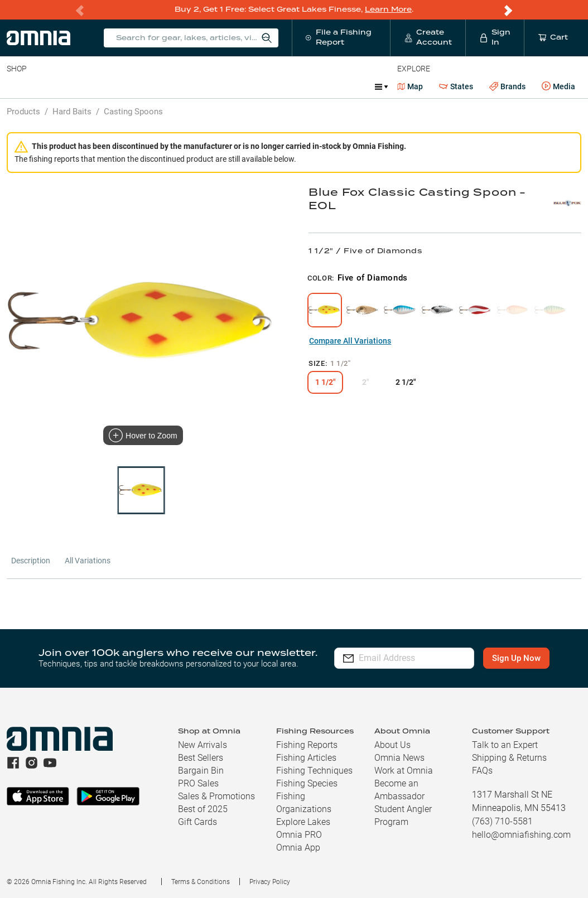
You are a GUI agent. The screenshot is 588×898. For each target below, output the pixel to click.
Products (23, 111)
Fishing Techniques (314, 770)
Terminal (166, 86)
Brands (507, 86)
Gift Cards (197, 821)
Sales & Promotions (216, 796)
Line (51, 86)
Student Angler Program (403, 815)
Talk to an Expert (505, 744)
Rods (85, 86)
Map (410, 86)
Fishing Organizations (304, 802)
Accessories (221, 86)
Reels (122, 86)
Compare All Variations (350, 340)
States (456, 86)
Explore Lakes (303, 821)
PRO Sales (198, 783)
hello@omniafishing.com (521, 834)
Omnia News (399, 757)
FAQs (482, 770)
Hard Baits (72, 111)
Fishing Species (307, 783)
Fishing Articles (306, 757)
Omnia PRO (299, 834)
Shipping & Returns (509, 757)
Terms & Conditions (201, 881)
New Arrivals (203, 744)
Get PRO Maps (329, 86)
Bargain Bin (201, 770)
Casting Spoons (133, 111)
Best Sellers (201, 757)
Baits (16, 86)
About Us (392, 744)
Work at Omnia (404, 770)
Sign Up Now (517, 658)
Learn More (388, 9)
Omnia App (298, 847)
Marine (273, 86)
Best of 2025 (203, 808)
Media (558, 86)
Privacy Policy (270, 881)
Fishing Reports (307, 744)
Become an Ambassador (399, 789)
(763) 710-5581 (502, 821)
